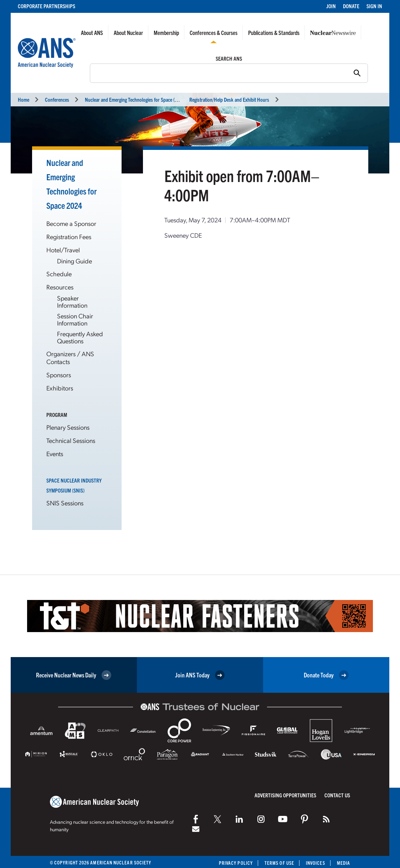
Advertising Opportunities (285, 795)
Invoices (316, 863)
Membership (166, 32)
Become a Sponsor (71, 223)
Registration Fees (69, 236)
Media (343, 863)
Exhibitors (60, 388)
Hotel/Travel (63, 250)
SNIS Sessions (65, 503)
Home (24, 99)
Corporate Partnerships (47, 6)
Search (86, 72)
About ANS (92, 32)
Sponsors (59, 375)
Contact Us (337, 795)
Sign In (374, 6)
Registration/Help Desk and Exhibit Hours (229, 99)
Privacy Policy (236, 863)
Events (55, 453)
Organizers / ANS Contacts (70, 357)
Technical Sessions (71, 440)
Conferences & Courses (214, 32)
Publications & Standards (274, 32)
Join (331, 6)
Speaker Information (72, 301)
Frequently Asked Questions (80, 337)
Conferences (57, 99)
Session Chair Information (75, 319)
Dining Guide (75, 261)
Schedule (59, 274)
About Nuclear (128, 32)
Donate (351, 6)
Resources (60, 287)
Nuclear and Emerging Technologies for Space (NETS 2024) (141, 99)
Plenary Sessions (68, 427)
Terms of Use (279, 863)
